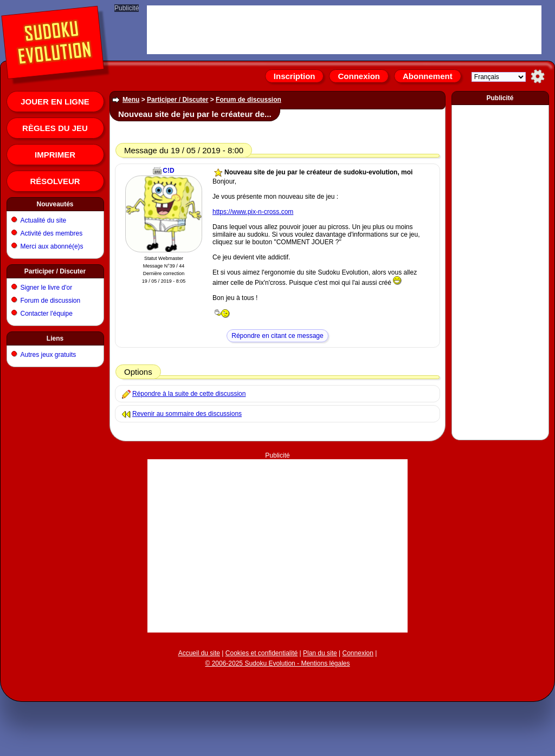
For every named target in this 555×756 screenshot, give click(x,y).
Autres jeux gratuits (49, 355)
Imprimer (55, 155)
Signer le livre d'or (47, 288)
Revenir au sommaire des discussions (187, 414)
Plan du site (320, 653)
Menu (131, 100)
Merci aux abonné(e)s (52, 246)
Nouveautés (55, 204)
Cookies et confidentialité (262, 653)
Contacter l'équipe (47, 314)
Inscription (295, 76)
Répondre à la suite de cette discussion (189, 394)
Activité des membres (52, 233)
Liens (55, 338)
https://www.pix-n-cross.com (253, 212)
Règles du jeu (55, 128)
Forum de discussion (51, 301)
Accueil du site (199, 653)
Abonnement (428, 76)
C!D (168, 171)
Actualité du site (44, 220)
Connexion (359, 76)
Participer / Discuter (55, 271)
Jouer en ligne (55, 102)
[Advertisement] (278, 527)
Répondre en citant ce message (277, 336)
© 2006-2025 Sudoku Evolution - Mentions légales (277, 663)
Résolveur (55, 181)
